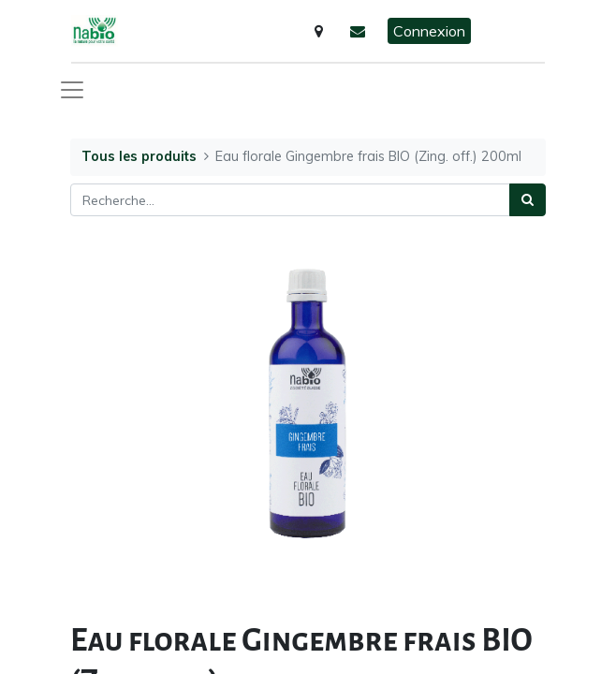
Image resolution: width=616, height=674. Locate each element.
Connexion (429, 31)
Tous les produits (139, 156)
